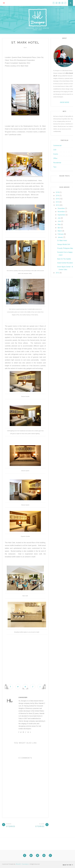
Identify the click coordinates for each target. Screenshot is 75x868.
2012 (58, 273)
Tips (55, 167)
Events (56, 154)
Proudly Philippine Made (66, 248)
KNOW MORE (65, 102)
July (59, 218)
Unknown (23, 697)
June (59, 221)
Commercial (57, 145)
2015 (58, 199)
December (61, 208)
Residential (57, 163)
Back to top (68, 865)
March (60, 231)
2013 (58, 205)
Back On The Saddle (64, 259)
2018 (58, 192)
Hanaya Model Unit (64, 244)
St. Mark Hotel (62, 241)
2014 (58, 202)
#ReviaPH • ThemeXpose (22, 864)
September (61, 215)
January (60, 237)
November (61, 212)
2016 (58, 196)
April (59, 228)
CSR (55, 150)
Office (55, 158)
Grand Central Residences (66, 263)
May (59, 224)
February (61, 234)
